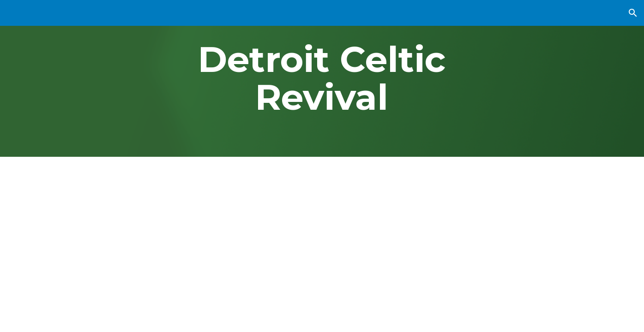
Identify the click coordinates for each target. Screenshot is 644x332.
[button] (633, 13)
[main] (322, 78)
